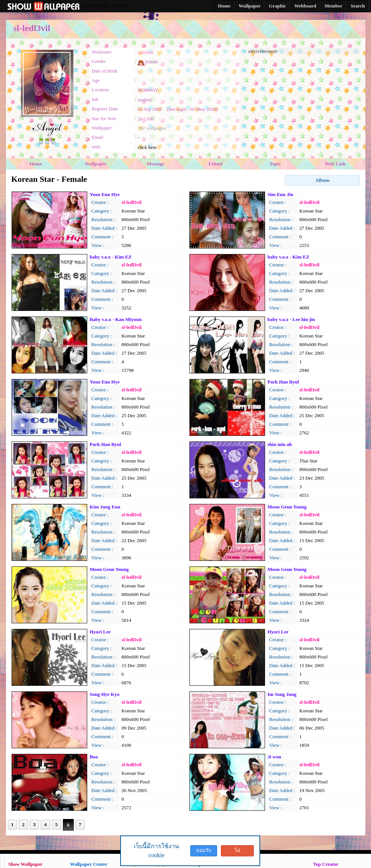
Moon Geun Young (287, 507)
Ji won (274, 757)
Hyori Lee (100, 632)
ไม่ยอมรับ (237, 852)
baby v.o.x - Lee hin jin (291, 319)
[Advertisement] (304, 101)
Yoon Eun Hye (105, 194)
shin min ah (280, 444)
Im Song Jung (282, 694)
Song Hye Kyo (105, 694)
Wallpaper (96, 164)
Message (156, 164)
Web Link (335, 164)
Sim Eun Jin (281, 194)
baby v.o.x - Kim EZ (111, 257)
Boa (94, 757)
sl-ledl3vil (132, 202)
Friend (216, 164)
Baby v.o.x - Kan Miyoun (116, 319)
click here (147, 147)
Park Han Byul (283, 382)
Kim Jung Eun (105, 507)
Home (36, 164)
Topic (275, 164)
